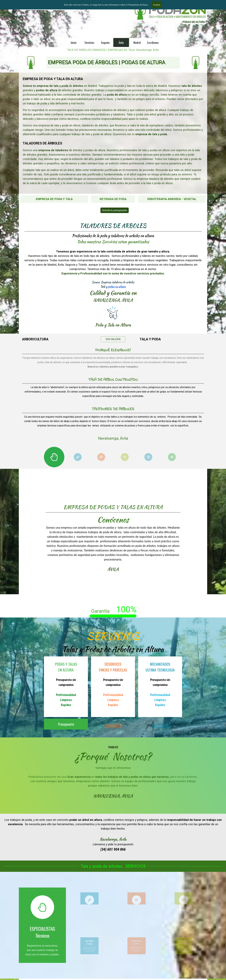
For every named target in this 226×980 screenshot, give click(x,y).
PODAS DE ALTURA (194, 22)
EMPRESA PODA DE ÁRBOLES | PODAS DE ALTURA (107, 62)
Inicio (74, 42)
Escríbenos (153, 42)
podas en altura (114, 279)
